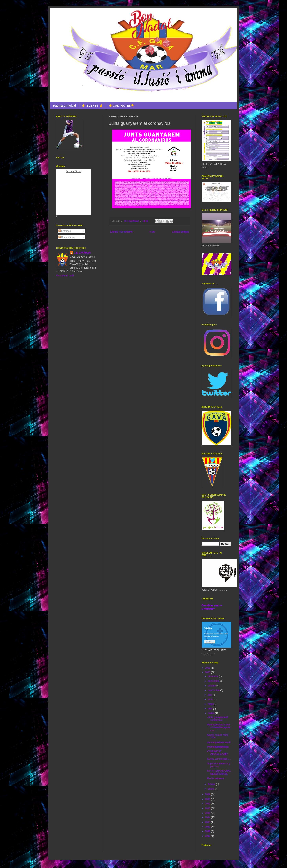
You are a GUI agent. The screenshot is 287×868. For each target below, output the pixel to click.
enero (211, 789)
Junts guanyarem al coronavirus (218, 719)
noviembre (214, 681)
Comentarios (66, 237)
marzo (211, 713)
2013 (208, 822)
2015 (208, 813)
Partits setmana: (216, 778)
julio (210, 695)
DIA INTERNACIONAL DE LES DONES (219, 772)
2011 (208, 831)
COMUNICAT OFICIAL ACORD (218, 753)
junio (211, 699)
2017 (208, 804)
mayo (211, 704)
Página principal (65, 105)
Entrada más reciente (121, 232)
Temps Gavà (74, 171)
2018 (208, 799)
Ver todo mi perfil (65, 276)
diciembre (213, 676)
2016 (208, 808)
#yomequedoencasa (218, 747)
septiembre (214, 690)
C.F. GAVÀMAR (82, 253)
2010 (208, 836)
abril (210, 709)
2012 (208, 827)
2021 (208, 668)
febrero (212, 784)
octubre (212, 686)
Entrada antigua (180, 232)
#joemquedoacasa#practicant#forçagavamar (219, 728)
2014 (208, 817)
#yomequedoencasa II (219, 742)
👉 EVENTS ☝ (92, 105)
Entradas (65, 231)
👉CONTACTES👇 (122, 105)
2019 (208, 794)
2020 (208, 672)
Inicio (152, 232)
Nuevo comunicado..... (219, 759)
